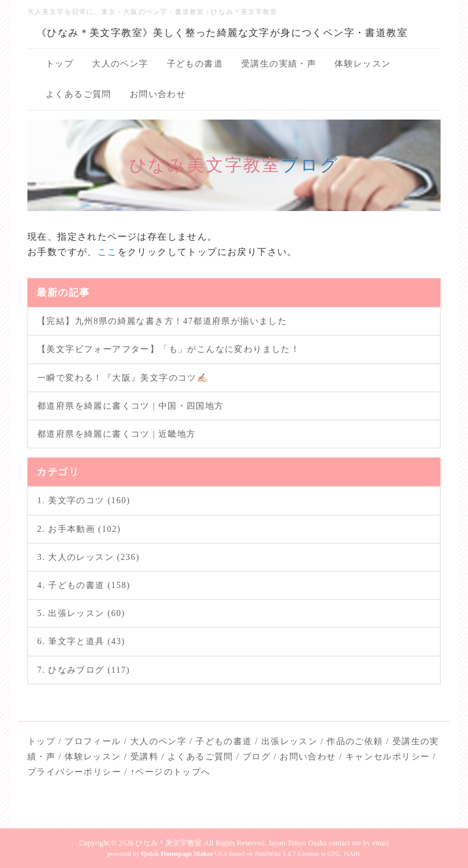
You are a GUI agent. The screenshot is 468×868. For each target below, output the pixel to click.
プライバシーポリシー (74, 772)
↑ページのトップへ (171, 772)
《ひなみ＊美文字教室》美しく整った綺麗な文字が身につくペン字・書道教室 (222, 33)
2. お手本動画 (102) (79, 529)
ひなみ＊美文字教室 (168, 843)
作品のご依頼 (355, 741)
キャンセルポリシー (388, 757)
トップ (60, 64)
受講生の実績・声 (279, 64)
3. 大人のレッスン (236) (88, 557)
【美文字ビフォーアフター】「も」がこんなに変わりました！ (168, 349)
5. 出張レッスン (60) (81, 613)
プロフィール (93, 741)
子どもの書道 (195, 64)
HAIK (352, 853)
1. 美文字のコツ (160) (84, 500)
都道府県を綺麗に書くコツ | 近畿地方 (116, 434)
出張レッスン (289, 741)
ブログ (310, 165)
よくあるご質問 (79, 94)
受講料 (144, 757)
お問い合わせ (158, 94)
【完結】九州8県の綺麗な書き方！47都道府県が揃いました (162, 321)
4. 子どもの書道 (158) (84, 585)
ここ (108, 252)
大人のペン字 (120, 64)
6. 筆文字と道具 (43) (81, 641)
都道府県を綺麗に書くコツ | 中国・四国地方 (131, 406)
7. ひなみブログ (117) (83, 670)
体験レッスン (363, 64)
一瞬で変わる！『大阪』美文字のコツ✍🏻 (122, 378)
